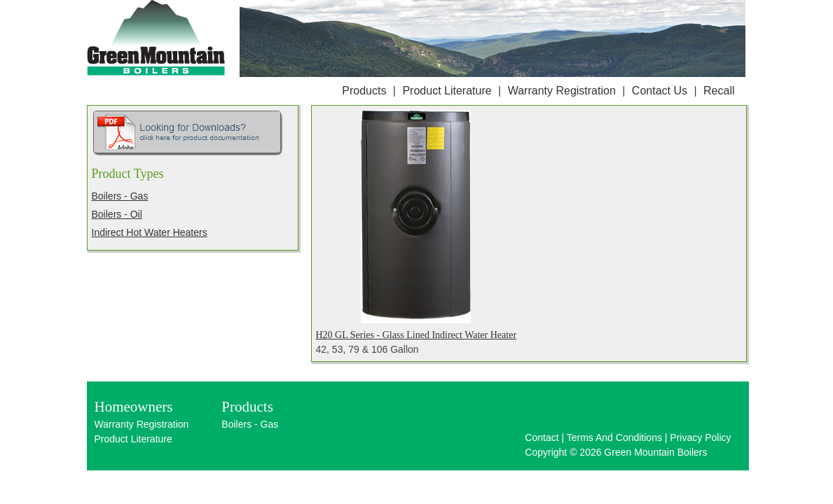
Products (364, 91)
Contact (542, 437)
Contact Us (660, 91)
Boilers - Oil (117, 214)
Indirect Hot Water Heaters (150, 232)
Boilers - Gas (120, 196)
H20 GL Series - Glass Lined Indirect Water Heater (416, 335)
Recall (719, 91)
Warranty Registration (562, 91)
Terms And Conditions (614, 437)
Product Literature (447, 91)
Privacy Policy (700, 437)
